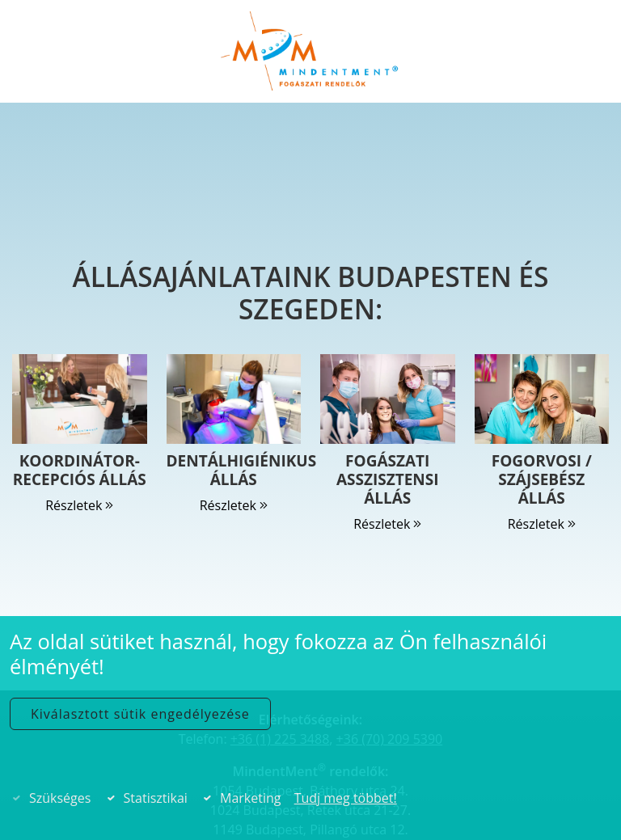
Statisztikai (156, 798)
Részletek (79, 505)
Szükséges (60, 798)
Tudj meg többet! (346, 798)
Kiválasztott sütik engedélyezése (140, 714)
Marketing (250, 798)
